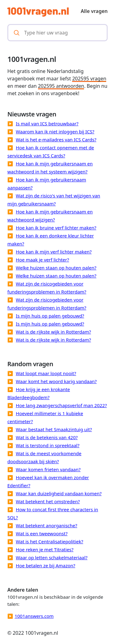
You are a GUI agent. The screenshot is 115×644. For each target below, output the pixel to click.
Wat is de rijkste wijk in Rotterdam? (54, 332)
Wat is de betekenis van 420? (47, 437)
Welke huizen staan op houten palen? (56, 268)
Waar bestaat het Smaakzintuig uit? (54, 429)
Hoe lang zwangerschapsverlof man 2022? (61, 405)
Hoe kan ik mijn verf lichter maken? (54, 252)
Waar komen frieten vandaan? (48, 469)
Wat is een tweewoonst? (42, 533)
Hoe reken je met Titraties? (45, 549)
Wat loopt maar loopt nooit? (46, 373)
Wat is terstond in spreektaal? (48, 445)
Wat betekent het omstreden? (48, 501)
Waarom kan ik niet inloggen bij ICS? (55, 132)
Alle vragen (94, 11)
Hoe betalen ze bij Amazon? (46, 565)
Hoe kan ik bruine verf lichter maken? (56, 228)
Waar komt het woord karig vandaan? (56, 381)
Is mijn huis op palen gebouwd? (50, 316)
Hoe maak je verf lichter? (43, 260)
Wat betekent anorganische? (47, 525)
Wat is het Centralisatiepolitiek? (50, 541)
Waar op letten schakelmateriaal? (52, 557)
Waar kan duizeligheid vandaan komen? (59, 493)
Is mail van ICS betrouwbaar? (47, 124)
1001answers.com (34, 616)
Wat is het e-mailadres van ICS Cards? (56, 140)
